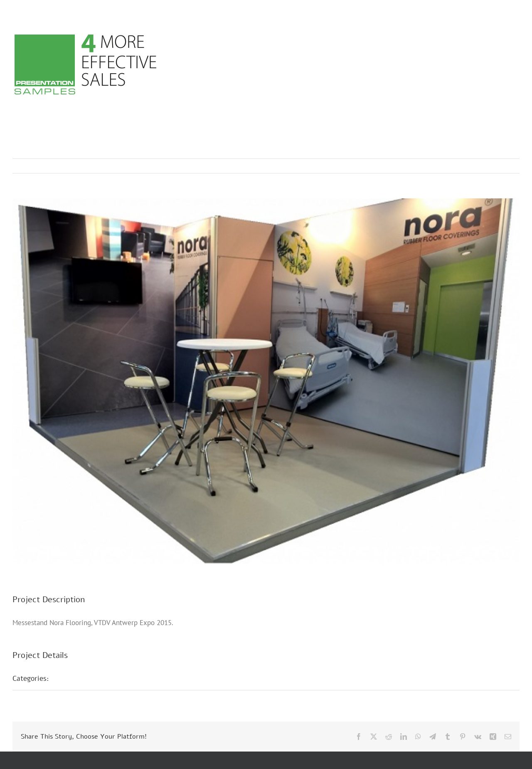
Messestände (80, 678)
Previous (477, 166)
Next (505, 166)
